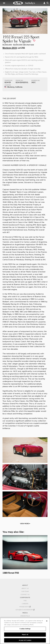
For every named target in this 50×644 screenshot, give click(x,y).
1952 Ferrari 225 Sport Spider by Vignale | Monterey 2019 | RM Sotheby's (24, 3)
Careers (25, 604)
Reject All (25, 635)
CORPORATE (25, 598)
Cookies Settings (25, 629)
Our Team (25, 591)
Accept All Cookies (25, 640)
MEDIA (25, 613)
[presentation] (4, 556)
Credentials (25, 616)
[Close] (47, 621)
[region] (25, 631)
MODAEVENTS (25, 607)
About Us (25, 588)
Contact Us (25, 594)
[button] (44, 3)
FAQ (25, 601)
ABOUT (25, 585)
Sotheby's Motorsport (25, 610)
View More (25, 524)
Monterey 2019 (10, 48)
